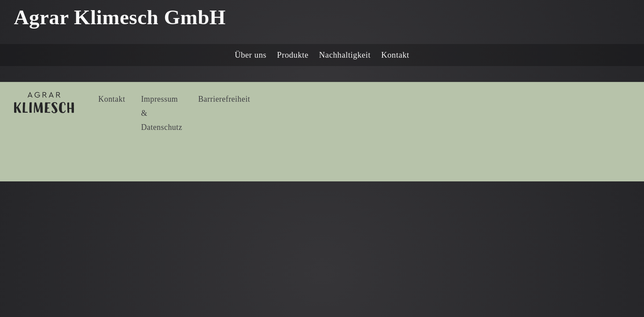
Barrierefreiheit (224, 99)
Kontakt (395, 55)
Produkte (293, 55)
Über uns (250, 55)
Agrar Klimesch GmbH (120, 17)
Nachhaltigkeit (345, 55)
